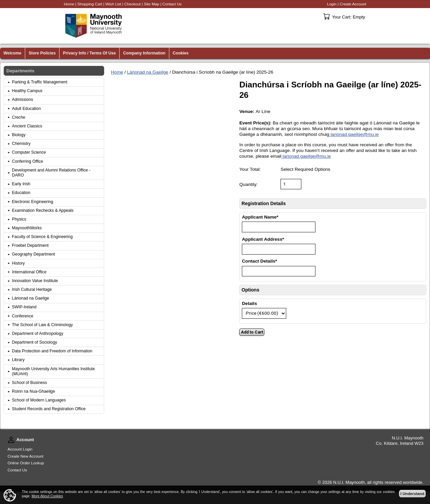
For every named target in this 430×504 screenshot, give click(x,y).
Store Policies (42, 53)
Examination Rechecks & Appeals (43, 210)
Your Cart (327, 16)
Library (18, 360)
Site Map (152, 4)
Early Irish (21, 184)
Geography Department (34, 254)
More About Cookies (47, 496)
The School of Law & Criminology (42, 325)
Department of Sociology (35, 342)
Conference (23, 316)
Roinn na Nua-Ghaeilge (34, 391)
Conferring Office (28, 161)
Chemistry (21, 144)
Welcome (12, 53)
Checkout (133, 4)
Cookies (181, 53)
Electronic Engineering (33, 202)
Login (332, 4)
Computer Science (29, 152)
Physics (19, 219)
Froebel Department (30, 245)
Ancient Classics (27, 126)
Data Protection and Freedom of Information (52, 351)
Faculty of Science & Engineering (42, 237)
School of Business (30, 383)
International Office (29, 272)
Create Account (353, 4)
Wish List (113, 4)
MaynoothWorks (27, 228)
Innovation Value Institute (35, 281)
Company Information (144, 53)
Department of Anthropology (38, 334)
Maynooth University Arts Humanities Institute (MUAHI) (54, 371)
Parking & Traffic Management (40, 82)
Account (11, 440)
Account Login (20, 449)
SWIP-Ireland (24, 307)
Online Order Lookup (26, 463)
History (18, 263)
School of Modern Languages (39, 400)
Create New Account (25, 456)
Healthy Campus (27, 91)
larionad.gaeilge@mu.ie (354, 134)
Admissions (23, 100)
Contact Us (172, 4)
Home (117, 72)
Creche (19, 117)
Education (21, 193)
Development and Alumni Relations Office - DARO (51, 173)
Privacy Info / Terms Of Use (89, 53)
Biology (19, 135)
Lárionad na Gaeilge (148, 72)
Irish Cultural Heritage (32, 289)
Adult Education (27, 109)
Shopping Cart (90, 4)
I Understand (412, 493)
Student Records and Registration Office (49, 409)
